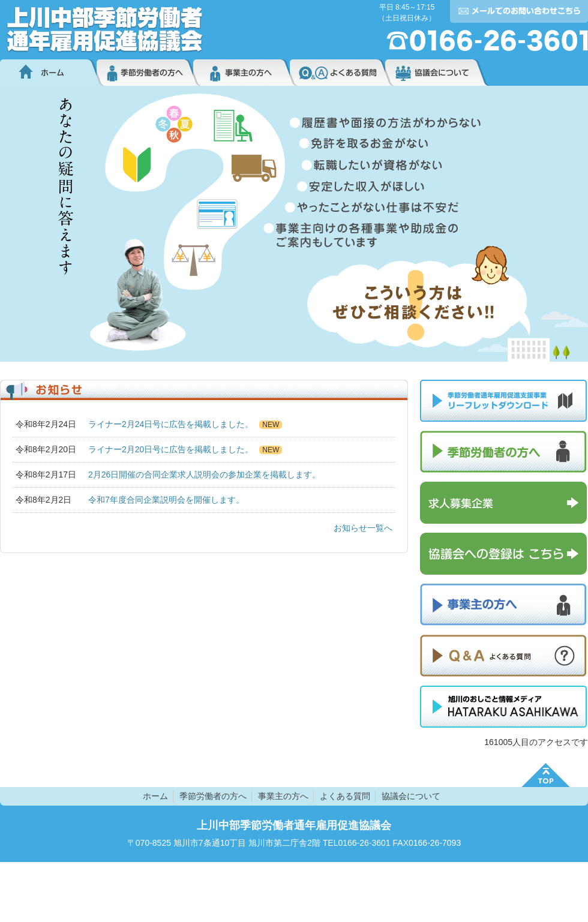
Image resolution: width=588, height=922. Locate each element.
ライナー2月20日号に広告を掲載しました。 (171, 449)
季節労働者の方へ (145, 73)
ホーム (48, 73)
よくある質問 (337, 73)
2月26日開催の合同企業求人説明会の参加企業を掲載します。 (204, 474)
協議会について (437, 73)
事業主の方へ (241, 73)
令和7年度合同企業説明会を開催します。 (166, 500)
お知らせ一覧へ (363, 528)
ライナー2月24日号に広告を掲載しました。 (171, 424)
